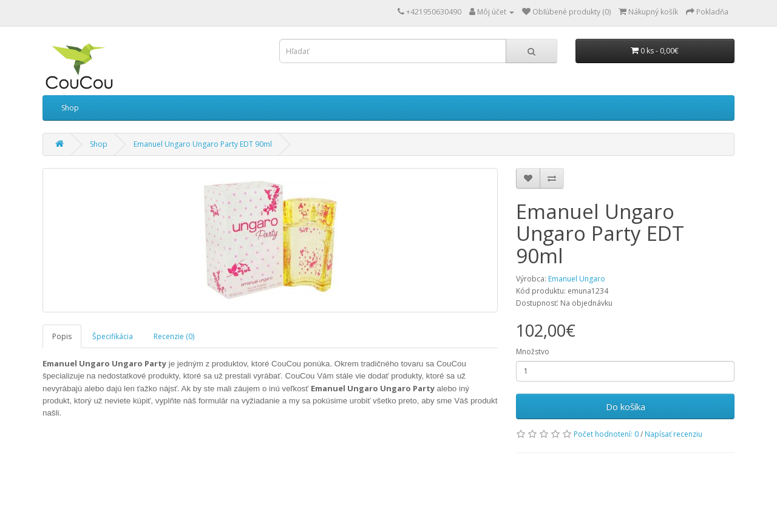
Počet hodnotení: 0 (606, 434)
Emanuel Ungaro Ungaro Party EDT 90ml (203, 144)
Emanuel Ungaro (577, 279)
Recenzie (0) (174, 336)
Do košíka (626, 406)
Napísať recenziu (674, 434)
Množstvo (533, 352)
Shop (70, 108)
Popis (62, 336)
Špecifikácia (113, 336)
